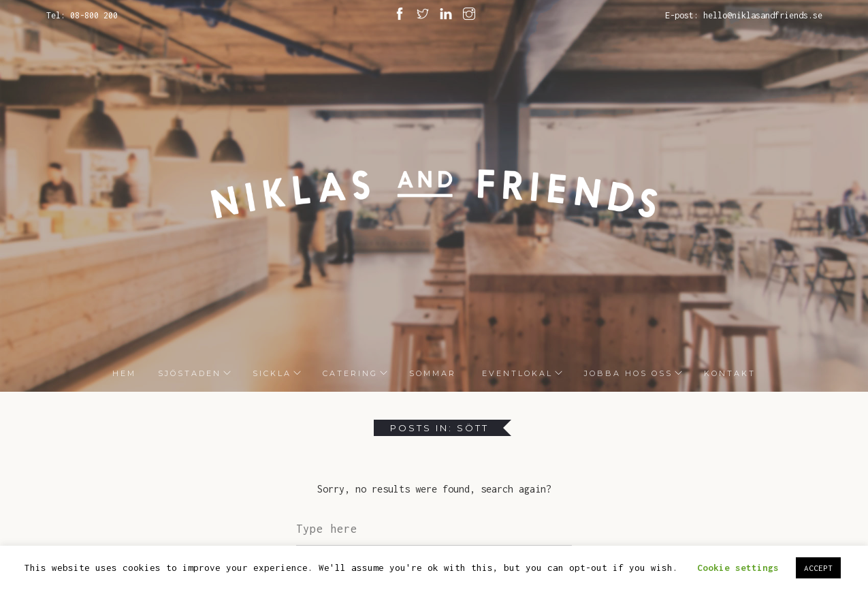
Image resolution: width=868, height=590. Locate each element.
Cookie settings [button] (738, 568)
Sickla (272, 373)
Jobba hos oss (628, 373)
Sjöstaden (190, 373)
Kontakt (730, 373)
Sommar (433, 373)
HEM (124, 373)
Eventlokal (515, 373)
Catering (350, 373)
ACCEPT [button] (818, 568)
